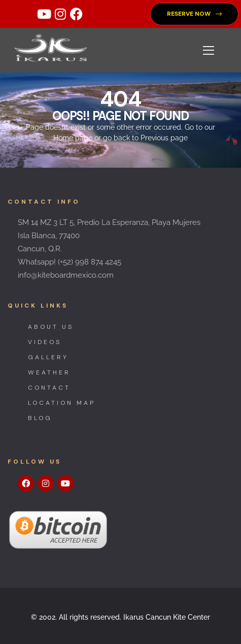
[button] (194, 14)
